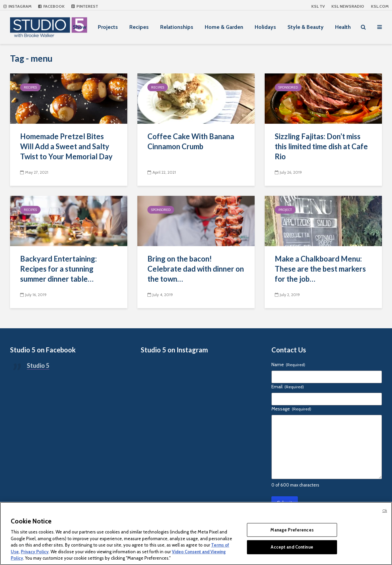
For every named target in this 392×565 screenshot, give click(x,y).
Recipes (139, 27)
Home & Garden (224, 27)
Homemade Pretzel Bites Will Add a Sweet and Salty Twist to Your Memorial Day (66, 146)
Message (291, 409)
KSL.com (380, 6)
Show (80, 27)
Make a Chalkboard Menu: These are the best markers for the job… (320, 269)
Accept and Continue (292, 547)
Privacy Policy (35, 552)
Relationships (177, 27)
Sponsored (288, 87)
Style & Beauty (306, 27)
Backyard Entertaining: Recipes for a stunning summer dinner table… (58, 269)
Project (285, 210)
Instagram (17, 6)
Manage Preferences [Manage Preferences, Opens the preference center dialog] (292, 530)
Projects (108, 27)
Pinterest (85, 6)
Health (343, 27)
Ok (385, 511)
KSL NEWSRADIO (348, 6)
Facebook (51, 6)
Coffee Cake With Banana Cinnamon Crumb (191, 141)
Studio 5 (38, 365)
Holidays (265, 27)
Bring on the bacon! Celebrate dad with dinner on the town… (196, 269)
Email (288, 387)
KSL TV (318, 6)
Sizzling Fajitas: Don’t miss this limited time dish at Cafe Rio (321, 146)
